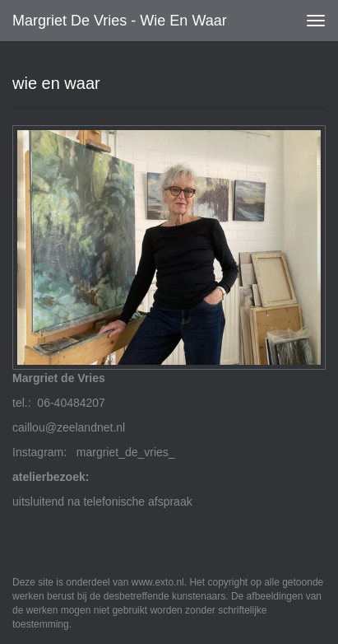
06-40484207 (71, 403)
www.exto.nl (158, 582)
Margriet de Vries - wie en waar (120, 21)
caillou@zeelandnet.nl (69, 427)
